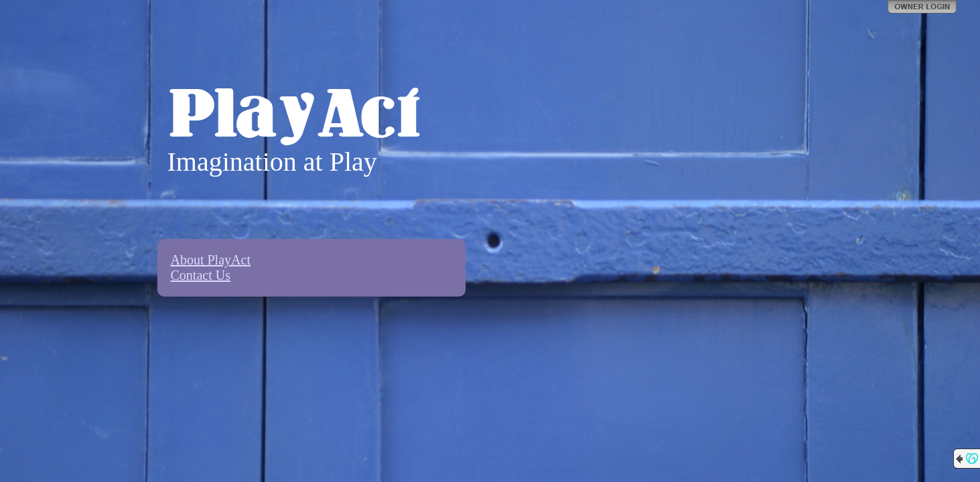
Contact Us (201, 275)
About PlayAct (211, 260)
